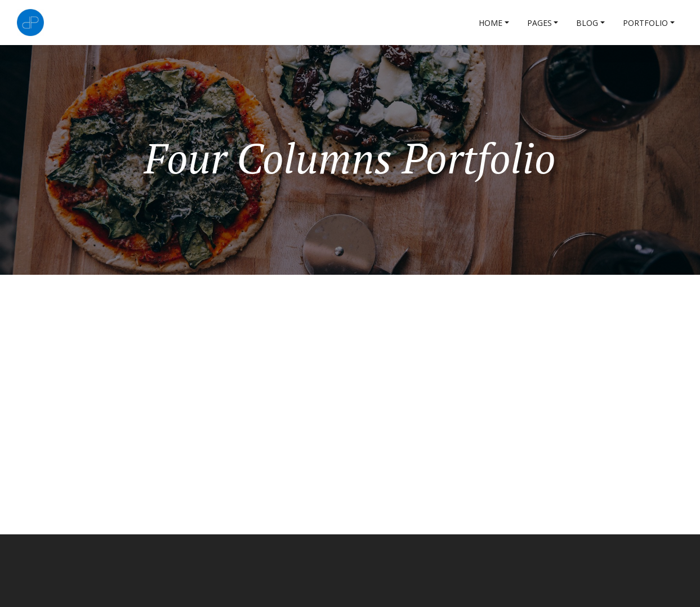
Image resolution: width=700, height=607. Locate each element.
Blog (587, 23)
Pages (540, 23)
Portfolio (645, 23)
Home (491, 23)
